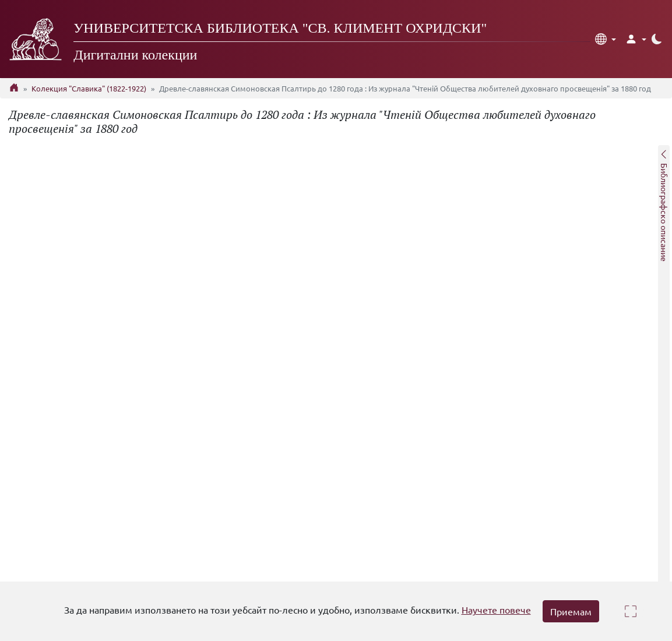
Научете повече (496, 610)
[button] (606, 39)
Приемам (571, 611)
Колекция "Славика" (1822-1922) (89, 88)
